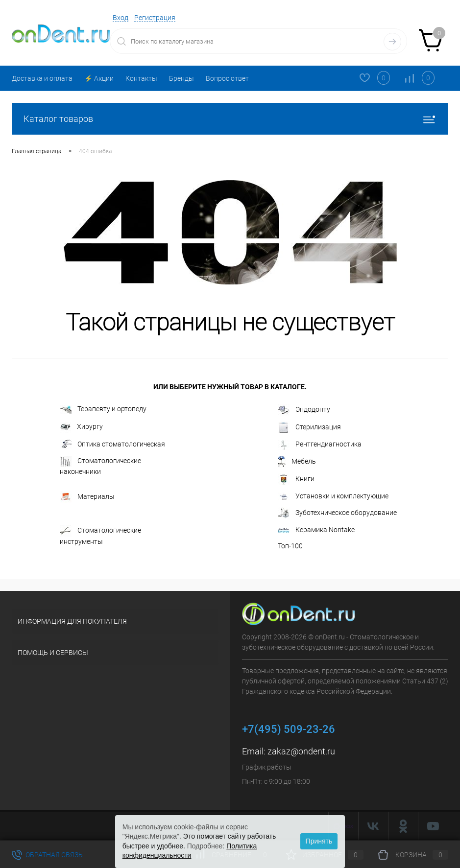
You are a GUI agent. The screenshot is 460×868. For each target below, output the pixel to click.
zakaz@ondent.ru (301, 751)
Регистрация (155, 18)
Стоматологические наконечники (100, 466)
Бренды (182, 78)
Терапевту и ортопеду (103, 409)
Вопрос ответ (227, 78)
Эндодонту (304, 410)
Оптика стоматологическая (112, 445)
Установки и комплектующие (333, 496)
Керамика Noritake (316, 530)
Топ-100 (290, 546)
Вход (121, 18)
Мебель (297, 462)
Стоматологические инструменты (100, 535)
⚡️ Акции (99, 78)
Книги (296, 479)
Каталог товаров (230, 119)
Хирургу (81, 427)
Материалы (87, 497)
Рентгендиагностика (320, 445)
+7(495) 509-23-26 (289, 729)
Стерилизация (309, 427)
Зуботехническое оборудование (337, 513)
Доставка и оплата (42, 78)
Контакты (141, 78)
